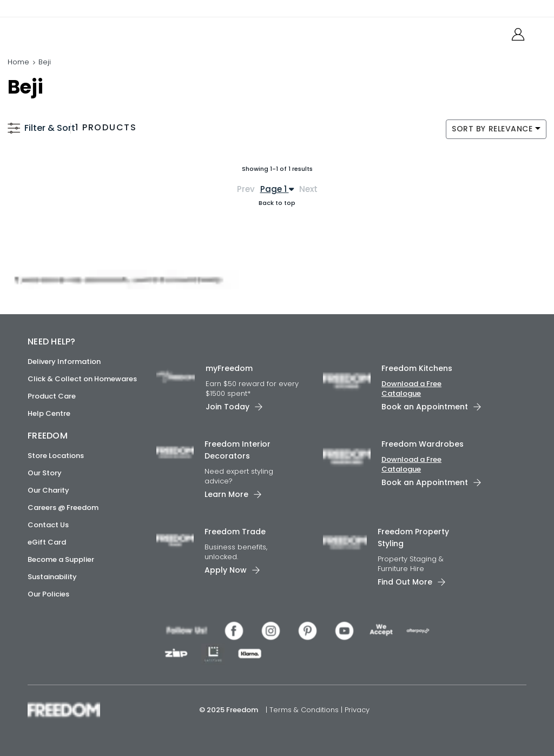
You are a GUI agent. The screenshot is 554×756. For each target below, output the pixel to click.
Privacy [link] (357, 709)
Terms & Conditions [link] (305, 709)
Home (18, 62)
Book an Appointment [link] (425, 407)
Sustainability (52, 577)
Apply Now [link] (226, 569)
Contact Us (48, 525)
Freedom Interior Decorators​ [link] (238, 450)
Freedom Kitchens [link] (417, 368)
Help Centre (49, 413)
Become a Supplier (61, 559)
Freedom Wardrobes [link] (423, 444)
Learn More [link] (226, 494)
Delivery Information (64, 362)
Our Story (45, 473)
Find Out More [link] (405, 581)
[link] (76, 32)
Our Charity (48, 490)
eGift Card (47, 542)
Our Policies (48, 594)
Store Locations (56, 456)
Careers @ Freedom (63, 508)
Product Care (52, 396)
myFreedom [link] (229, 368)
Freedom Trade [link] (235, 532)
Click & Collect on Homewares (82, 379)
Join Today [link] (227, 407)
